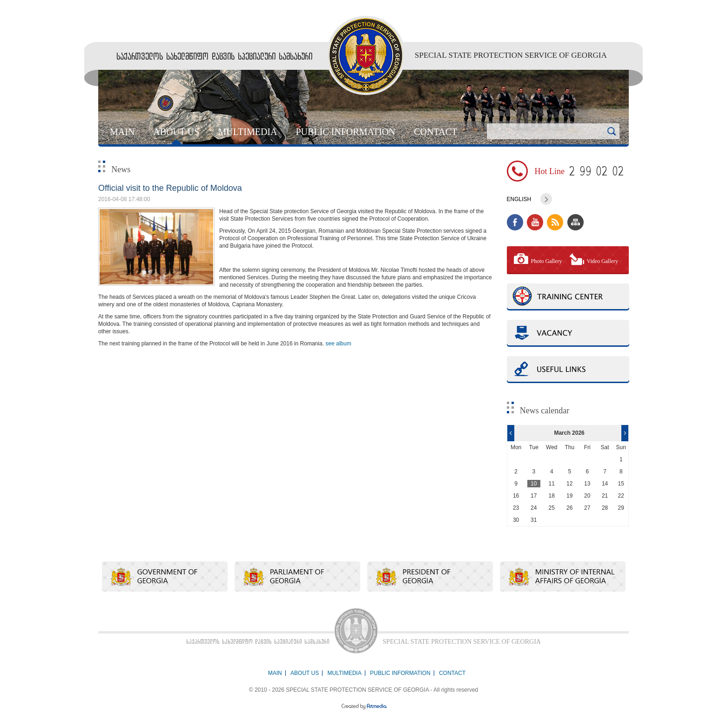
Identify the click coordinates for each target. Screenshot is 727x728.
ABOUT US (176, 132)
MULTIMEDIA (247, 132)
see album (338, 344)
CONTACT (435, 132)
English (519, 199)
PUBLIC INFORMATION (345, 132)
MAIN (122, 132)
